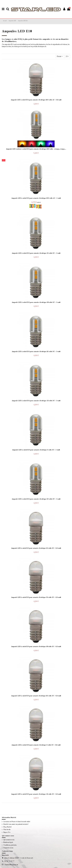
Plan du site (7, 830)
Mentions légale (8, 842)
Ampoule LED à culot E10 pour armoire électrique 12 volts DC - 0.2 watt (36, 794)
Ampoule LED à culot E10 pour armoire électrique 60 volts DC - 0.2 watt (36, 548)
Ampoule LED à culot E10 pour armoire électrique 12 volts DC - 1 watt (36, 401)
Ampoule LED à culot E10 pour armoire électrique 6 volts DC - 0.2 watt (36, 745)
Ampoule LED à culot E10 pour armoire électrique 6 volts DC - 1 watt (36, 450)
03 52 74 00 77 (9, 861)
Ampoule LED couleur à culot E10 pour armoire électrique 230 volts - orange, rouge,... (36, 149)
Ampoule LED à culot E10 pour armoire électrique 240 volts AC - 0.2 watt (36, 100)
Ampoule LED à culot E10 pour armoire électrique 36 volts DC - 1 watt (36, 253)
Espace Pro (7, 832)
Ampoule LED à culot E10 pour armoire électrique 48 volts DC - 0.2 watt (36, 647)
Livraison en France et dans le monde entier (17, 822)
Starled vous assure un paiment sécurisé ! (16, 824)
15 (67, 56)
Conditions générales (10, 845)
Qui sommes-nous (9, 840)
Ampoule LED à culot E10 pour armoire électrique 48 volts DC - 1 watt (36, 302)
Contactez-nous (8, 848)
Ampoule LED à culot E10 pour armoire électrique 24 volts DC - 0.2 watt (36, 696)
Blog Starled (7, 827)
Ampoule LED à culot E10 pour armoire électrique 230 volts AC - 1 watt (36, 198)
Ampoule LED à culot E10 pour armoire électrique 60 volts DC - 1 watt (36, 499)
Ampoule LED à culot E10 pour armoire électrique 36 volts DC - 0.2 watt (36, 597)
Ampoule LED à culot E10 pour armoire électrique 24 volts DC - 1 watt (36, 352)
